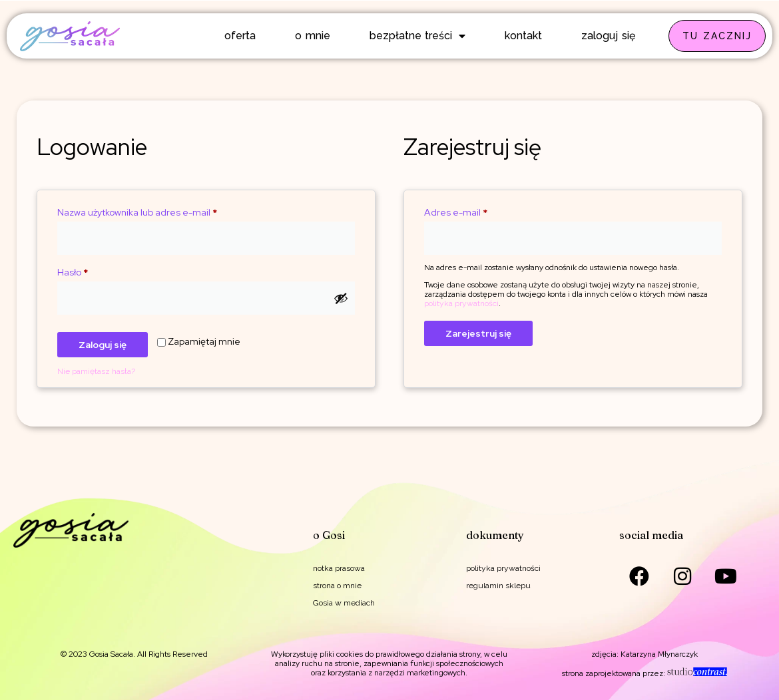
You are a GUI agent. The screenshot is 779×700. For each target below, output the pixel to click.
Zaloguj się (103, 345)
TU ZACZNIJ (717, 36)
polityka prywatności (461, 303)
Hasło (97, 270)
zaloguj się (608, 36)
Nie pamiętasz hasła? (96, 371)
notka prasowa (339, 568)
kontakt (523, 36)
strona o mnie (337, 586)
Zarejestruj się (478, 333)
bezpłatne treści (418, 36)
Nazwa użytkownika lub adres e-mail (161, 211)
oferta (240, 36)
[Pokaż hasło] (341, 298)
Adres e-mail (480, 211)
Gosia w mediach (344, 603)
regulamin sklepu (498, 586)
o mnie (313, 36)
